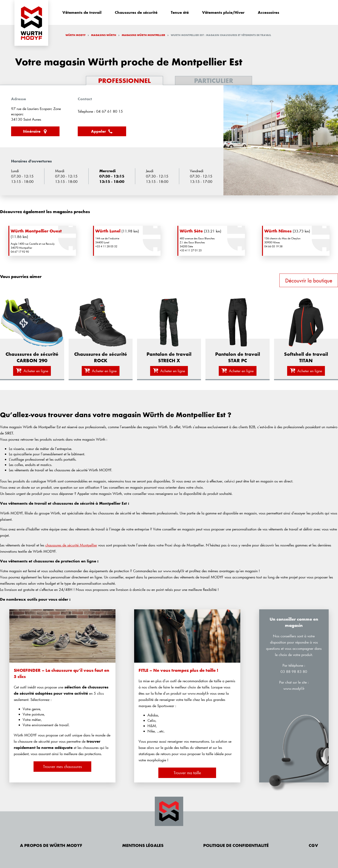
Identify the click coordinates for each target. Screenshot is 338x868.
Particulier (214, 81)
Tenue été (180, 12)
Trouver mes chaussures (63, 766)
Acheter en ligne (32, 371)
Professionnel (124, 81)
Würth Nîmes (278, 231)
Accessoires (268, 12)
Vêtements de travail (82, 12)
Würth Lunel (108, 231)
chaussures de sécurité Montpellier (71, 545)
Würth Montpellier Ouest (36, 231)
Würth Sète (191, 231)
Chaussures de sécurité (136, 12)
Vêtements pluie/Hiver (223, 12)
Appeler (102, 131)
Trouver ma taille (187, 773)
